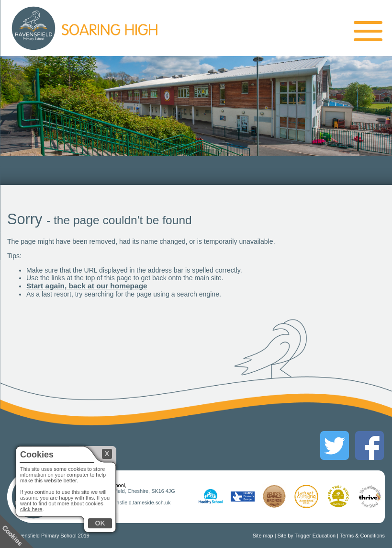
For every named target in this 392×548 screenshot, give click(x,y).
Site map (263, 536)
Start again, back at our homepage (87, 286)
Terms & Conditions (362, 536)
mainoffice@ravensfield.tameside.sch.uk (124, 502)
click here (31, 509)
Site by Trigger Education (307, 536)
